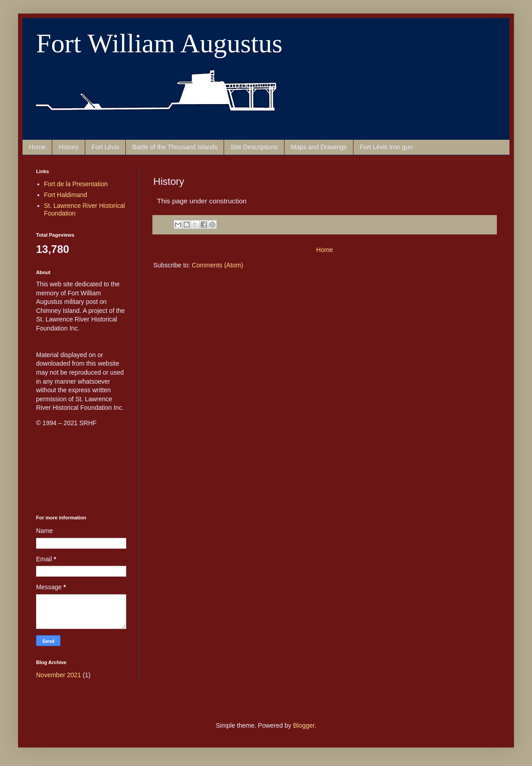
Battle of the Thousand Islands (175, 147)
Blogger (304, 725)
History (69, 147)
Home (37, 147)
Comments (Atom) (218, 265)
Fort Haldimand (66, 195)
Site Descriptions (254, 147)
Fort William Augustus (159, 43)
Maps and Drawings (319, 147)
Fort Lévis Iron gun (386, 147)
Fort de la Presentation (76, 184)
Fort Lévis (105, 147)
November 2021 (59, 675)
